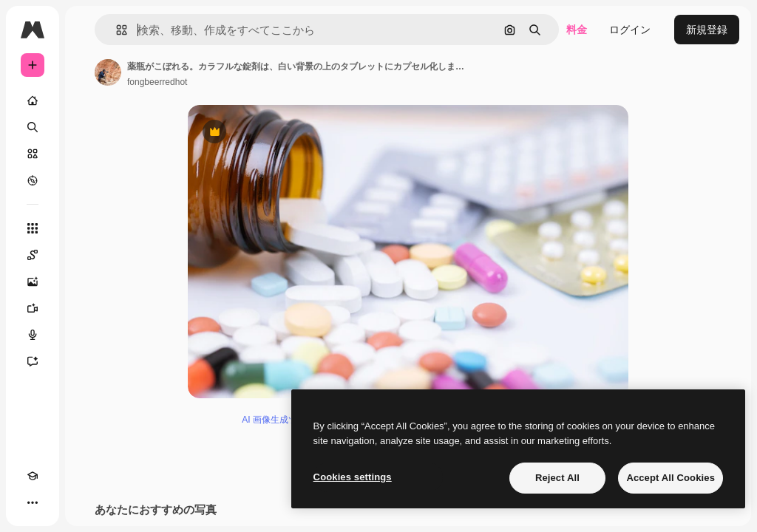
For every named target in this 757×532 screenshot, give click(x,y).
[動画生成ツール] (33, 308)
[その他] (33, 502)
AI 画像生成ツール (278, 422)
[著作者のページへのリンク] (108, 72)
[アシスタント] (33, 361)
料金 (577, 30)
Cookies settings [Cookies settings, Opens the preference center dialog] (353, 477)
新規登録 (707, 30)
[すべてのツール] (33, 228)
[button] (116, 30)
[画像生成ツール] (33, 282)
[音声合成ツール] (33, 335)
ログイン (630, 30)
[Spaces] (33, 255)
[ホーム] (33, 100)
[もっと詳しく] (33, 180)
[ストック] (33, 154)
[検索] (33, 127)
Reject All (557, 478)
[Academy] (33, 476)
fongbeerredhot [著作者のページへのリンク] (157, 82)
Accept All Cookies (671, 478)
